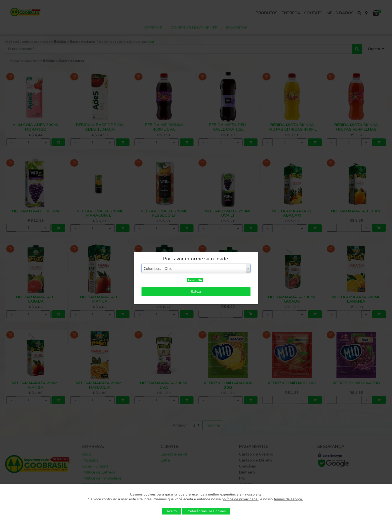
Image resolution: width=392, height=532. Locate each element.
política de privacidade (240, 499)
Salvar (196, 292)
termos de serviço (288, 499)
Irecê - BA (195, 280)
